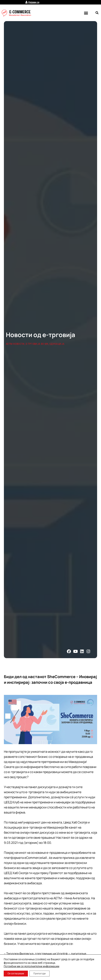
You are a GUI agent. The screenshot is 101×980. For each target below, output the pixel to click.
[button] (86, 13)
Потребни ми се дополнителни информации (31, 966)
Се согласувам (16, 974)
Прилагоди (39, 974)
